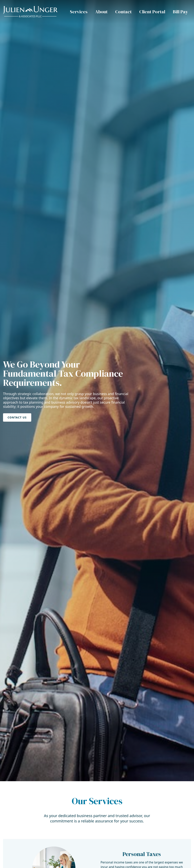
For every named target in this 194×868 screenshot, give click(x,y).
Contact (123, 12)
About (101, 12)
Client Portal (152, 12)
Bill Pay (180, 12)
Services (79, 12)
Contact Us (17, 417)
